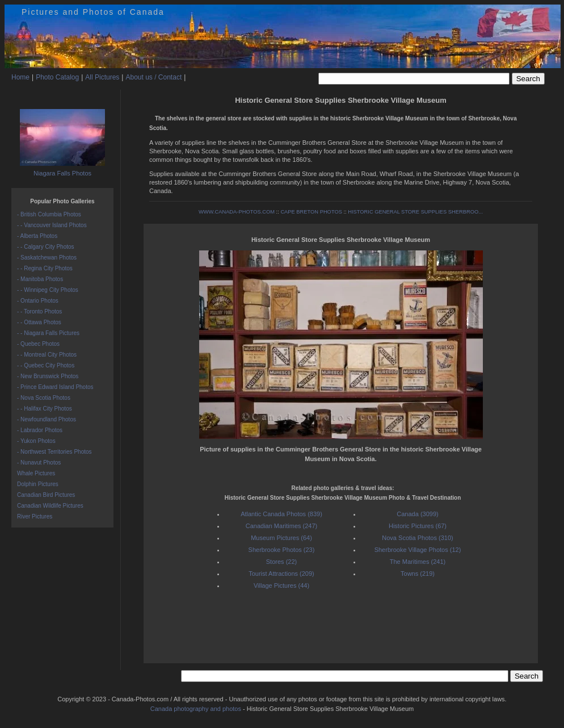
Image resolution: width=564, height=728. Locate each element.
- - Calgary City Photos (46, 247)
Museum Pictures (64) (281, 538)
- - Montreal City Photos (47, 355)
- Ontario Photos (38, 301)
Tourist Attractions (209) (281, 574)
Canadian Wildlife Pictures (50, 506)
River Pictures (35, 516)
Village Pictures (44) (281, 585)
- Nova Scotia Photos (44, 398)
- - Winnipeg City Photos (48, 290)
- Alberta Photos (37, 236)
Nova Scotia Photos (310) (417, 538)
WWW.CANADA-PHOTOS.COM (237, 212)
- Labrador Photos (40, 430)
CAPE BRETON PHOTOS (311, 212)
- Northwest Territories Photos (54, 452)
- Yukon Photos (36, 441)
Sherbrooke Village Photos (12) (418, 550)
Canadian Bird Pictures (46, 495)
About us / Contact (153, 77)
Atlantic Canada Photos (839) (281, 514)
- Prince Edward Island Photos (55, 387)
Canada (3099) (417, 514)
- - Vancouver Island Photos (52, 225)
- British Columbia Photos (49, 214)
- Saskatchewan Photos (47, 258)
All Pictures (102, 77)
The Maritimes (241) (418, 562)
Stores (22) (281, 562)
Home (20, 77)
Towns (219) (418, 574)
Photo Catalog (57, 77)
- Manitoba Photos (40, 279)
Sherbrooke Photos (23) (282, 550)
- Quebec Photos (38, 344)
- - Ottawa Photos (39, 322)
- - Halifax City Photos (45, 409)
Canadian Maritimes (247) (282, 526)
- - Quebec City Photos (46, 365)
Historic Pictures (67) (418, 526)
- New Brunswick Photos (48, 376)
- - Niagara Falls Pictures (48, 333)
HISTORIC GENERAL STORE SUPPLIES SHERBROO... (415, 212)
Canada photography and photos (196, 709)
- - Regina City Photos (45, 268)
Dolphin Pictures (38, 484)
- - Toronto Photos (39, 311)
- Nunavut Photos (39, 463)
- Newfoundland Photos (47, 419)
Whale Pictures (36, 473)
